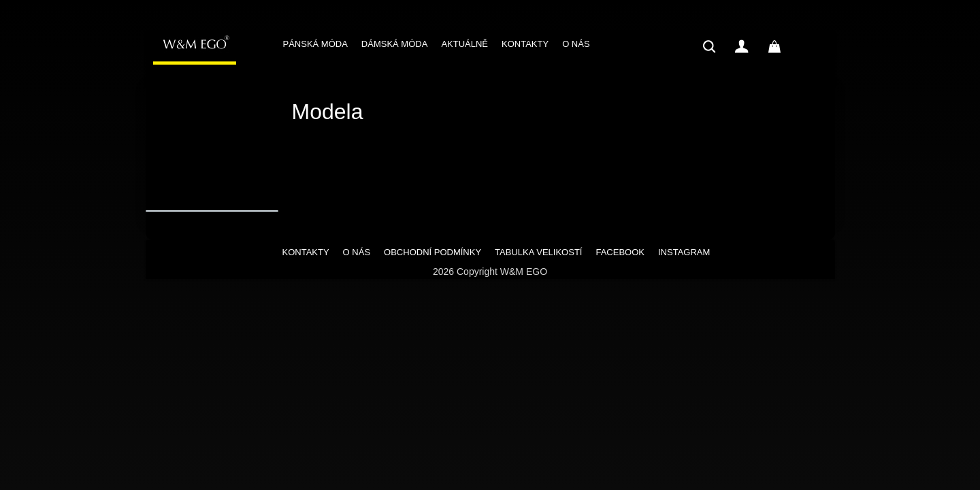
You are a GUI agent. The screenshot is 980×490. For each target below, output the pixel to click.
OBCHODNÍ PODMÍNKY (432, 252)
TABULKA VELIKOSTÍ (538, 252)
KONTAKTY (525, 44)
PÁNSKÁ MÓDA (315, 44)
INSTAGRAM (684, 252)
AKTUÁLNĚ (464, 44)
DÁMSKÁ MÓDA (395, 44)
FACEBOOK (620, 252)
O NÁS (576, 44)
